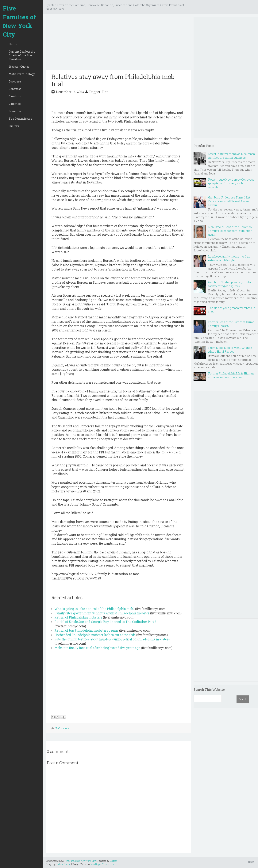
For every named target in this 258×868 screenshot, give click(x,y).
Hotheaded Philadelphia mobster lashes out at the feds (95, 635)
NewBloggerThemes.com (103, 864)
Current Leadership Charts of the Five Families (22, 55)
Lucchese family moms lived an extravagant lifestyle (229, 258)
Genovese (15, 89)
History (14, 126)
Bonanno (15, 111)
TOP (252, 862)
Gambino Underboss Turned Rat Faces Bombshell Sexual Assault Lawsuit (229, 201)
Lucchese (15, 81)
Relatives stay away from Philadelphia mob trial (113, 80)
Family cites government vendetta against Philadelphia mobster (102, 613)
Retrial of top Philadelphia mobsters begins (87, 630)
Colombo (15, 104)
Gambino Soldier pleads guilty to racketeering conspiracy (229, 284)
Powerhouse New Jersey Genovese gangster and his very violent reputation (231, 183)
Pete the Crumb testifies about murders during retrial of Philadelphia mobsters (112, 639)
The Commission (21, 119)
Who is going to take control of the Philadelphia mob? (94, 609)
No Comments (62, 728)
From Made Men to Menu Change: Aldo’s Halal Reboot (230, 350)
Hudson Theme (63, 864)
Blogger (113, 861)
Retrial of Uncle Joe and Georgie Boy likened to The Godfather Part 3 (106, 622)
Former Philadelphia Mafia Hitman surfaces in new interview (231, 375)
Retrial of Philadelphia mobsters (78, 617)
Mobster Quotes (19, 67)
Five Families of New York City (19, 21)
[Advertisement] (118, 43)
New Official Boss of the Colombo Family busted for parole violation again (230, 231)
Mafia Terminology (22, 74)
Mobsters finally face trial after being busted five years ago (97, 648)
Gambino (15, 96)
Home (13, 44)
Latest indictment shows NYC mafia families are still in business (231, 156)
